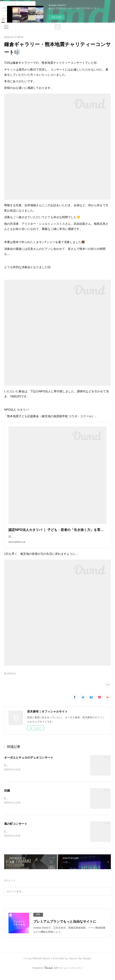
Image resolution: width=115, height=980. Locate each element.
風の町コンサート (16, 828)
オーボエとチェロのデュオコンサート (29, 762)
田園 (7, 795)
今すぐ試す (57, 17)
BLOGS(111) (10, 678)
